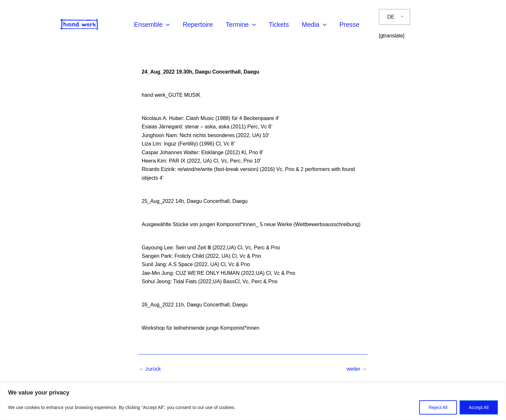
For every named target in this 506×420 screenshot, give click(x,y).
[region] (253, 401)
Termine (241, 25)
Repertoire (198, 25)
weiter (357, 369)
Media (314, 25)
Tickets (279, 25)
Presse (349, 25)
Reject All (438, 407)
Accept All (479, 407)
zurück (150, 369)
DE (391, 17)
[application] (166, 25)
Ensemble (152, 25)
